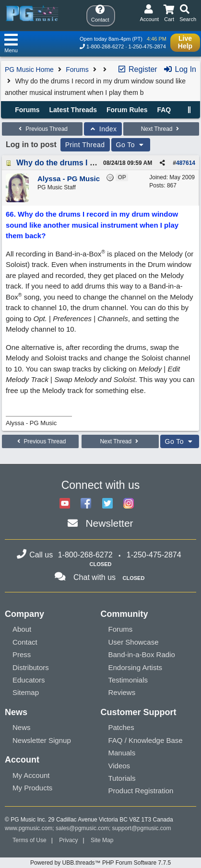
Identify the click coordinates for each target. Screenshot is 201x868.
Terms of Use (30, 840)
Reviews (122, 692)
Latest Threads (73, 110)
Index (103, 129)
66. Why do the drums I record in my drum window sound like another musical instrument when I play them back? (92, 225)
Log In (180, 69)
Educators (29, 680)
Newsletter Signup (42, 740)
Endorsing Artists (136, 667)
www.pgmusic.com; (30, 828)
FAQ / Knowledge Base (146, 740)
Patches (121, 727)
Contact (25, 642)
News (22, 727)
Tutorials (122, 778)
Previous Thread (42, 129)
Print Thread (85, 145)
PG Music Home (29, 69)
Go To (131, 145)
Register (137, 69)
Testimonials (128, 680)
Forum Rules (127, 110)
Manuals (122, 753)
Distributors (31, 667)
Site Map (102, 840)
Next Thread (161, 129)
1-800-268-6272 (105, 46)
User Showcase (134, 642)
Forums (77, 69)
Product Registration (141, 791)
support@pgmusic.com (142, 828)
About (22, 629)
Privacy (68, 840)
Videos (119, 766)
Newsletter (109, 523)
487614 (186, 163)
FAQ (164, 110)
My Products (32, 788)
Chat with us (95, 577)
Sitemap (26, 692)
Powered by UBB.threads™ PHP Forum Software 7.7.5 (100, 863)
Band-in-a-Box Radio (142, 654)
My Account (31, 775)
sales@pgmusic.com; (84, 828)
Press (22, 654)
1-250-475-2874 (147, 46)
